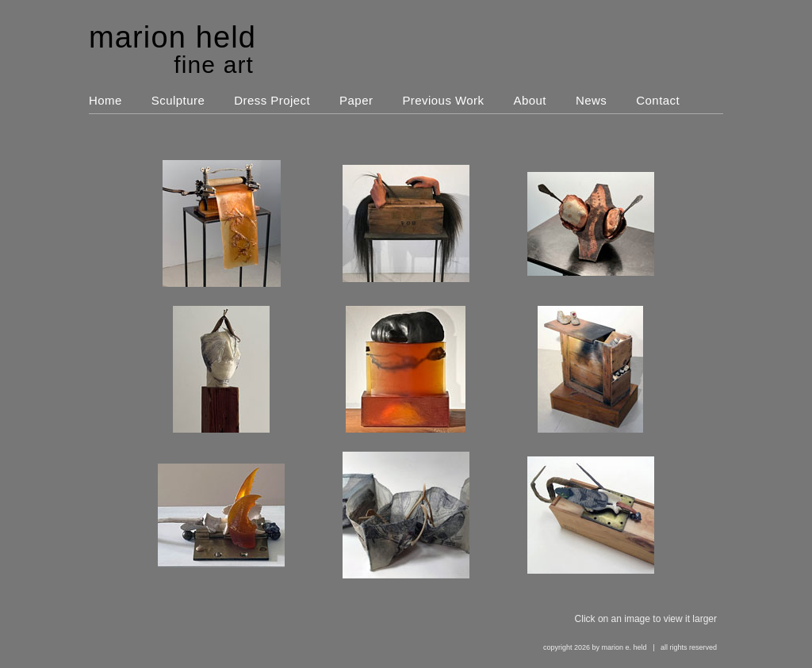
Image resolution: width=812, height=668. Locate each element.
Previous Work (443, 100)
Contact (658, 100)
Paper (356, 100)
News (591, 100)
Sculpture (178, 100)
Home (105, 100)
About (530, 100)
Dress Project (272, 100)
